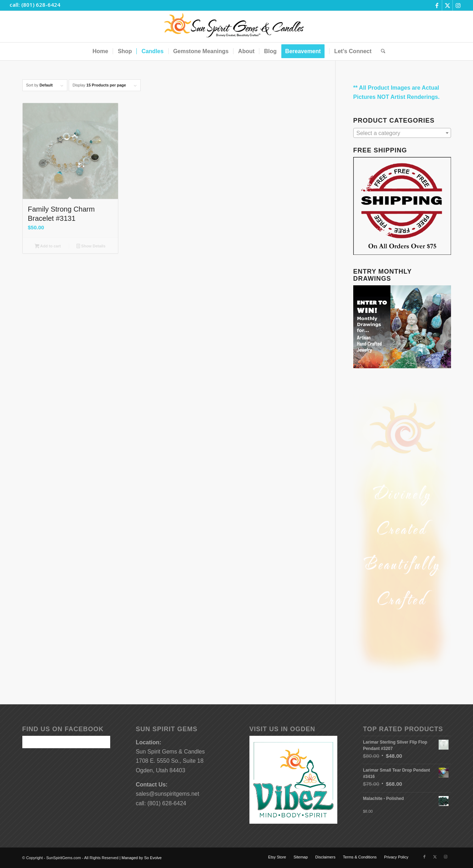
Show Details (91, 247)
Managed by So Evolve (142, 858)
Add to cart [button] (48, 247)
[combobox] (402, 133)
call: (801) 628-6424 (35, 5)
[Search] (381, 51)
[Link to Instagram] (458, 5)
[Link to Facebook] (437, 5)
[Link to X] (447, 5)
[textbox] (402, 133)
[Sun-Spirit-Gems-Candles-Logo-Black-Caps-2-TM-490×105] (236, 27)
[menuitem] (100, 51)
